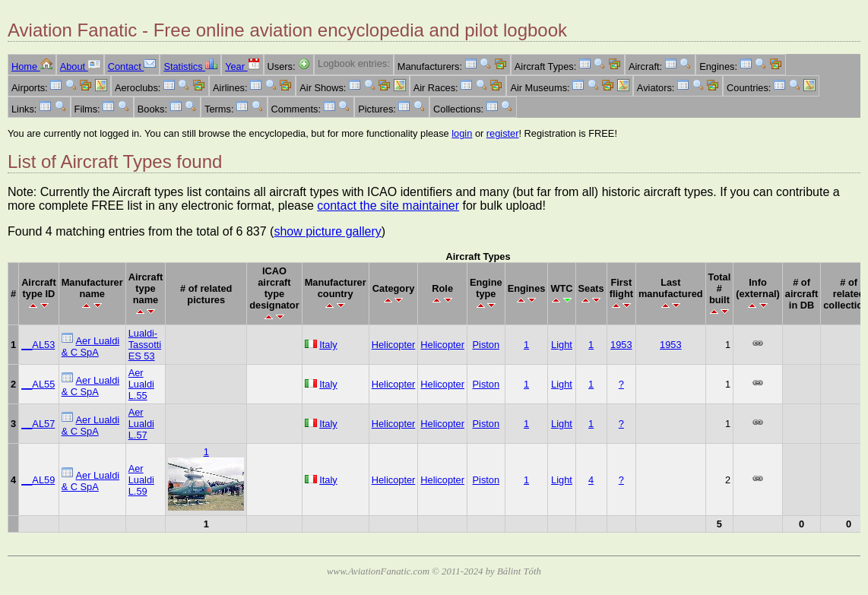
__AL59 (38, 480)
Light (562, 345)
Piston (486, 345)
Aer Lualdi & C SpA (90, 347)
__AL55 (38, 384)
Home (32, 66)
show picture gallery (327, 231)
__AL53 (38, 345)
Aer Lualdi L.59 (141, 480)
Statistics (190, 66)
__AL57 (38, 424)
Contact (132, 66)
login (462, 133)
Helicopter (394, 345)
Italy (328, 345)
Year (242, 66)
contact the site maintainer (388, 206)
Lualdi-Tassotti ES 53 (145, 345)
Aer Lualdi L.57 (141, 424)
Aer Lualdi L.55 (141, 384)
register (503, 133)
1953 (621, 345)
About (80, 66)
